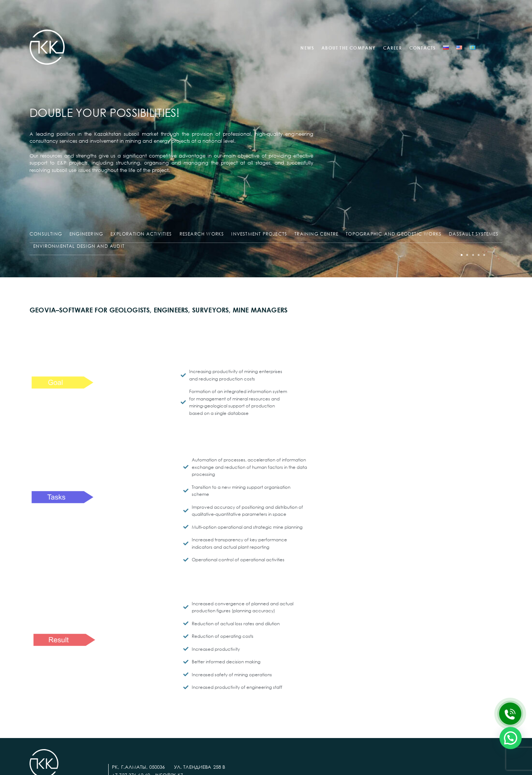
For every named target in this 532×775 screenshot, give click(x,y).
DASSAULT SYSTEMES (474, 234)
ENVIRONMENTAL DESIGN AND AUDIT (79, 246)
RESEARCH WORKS (202, 234)
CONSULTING (46, 234)
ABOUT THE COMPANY (348, 48)
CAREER (393, 48)
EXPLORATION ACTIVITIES (141, 234)
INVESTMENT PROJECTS (259, 234)
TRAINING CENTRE (316, 234)
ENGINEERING (86, 234)
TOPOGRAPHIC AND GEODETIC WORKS (394, 234)
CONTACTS (423, 48)
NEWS (307, 48)
